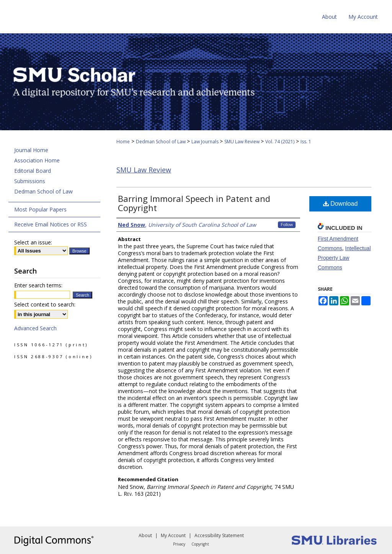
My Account (173, 535)
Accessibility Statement (219, 535)
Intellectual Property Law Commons (344, 258)
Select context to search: (45, 304)
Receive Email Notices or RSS (51, 224)
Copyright (200, 544)
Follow (287, 225)
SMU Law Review (243, 142)
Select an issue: (33, 242)
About (145, 535)
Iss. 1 (306, 142)
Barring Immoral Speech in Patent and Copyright (194, 203)
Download (341, 204)
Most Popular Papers (40, 209)
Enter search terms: (38, 285)
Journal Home (31, 150)
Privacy (179, 544)
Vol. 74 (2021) (280, 142)
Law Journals (206, 142)
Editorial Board (33, 171)
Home (123, 142)
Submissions (30, 181)
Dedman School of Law (161, 142)
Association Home (37, 160)
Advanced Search (35, 328)
